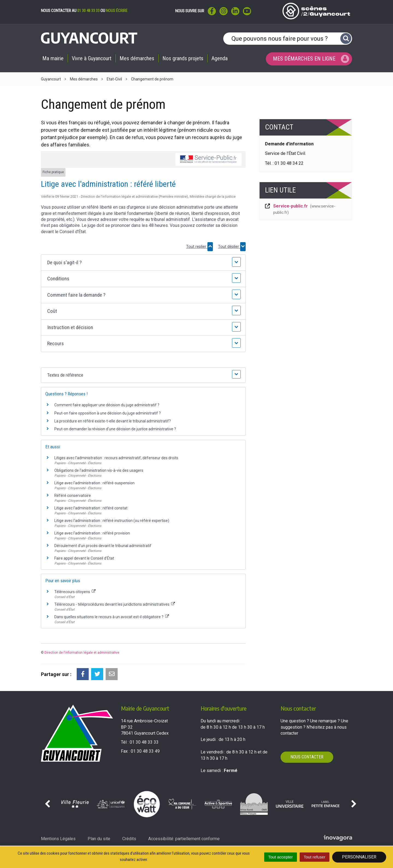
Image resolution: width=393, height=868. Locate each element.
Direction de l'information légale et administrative (82, 653)
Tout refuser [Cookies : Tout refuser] (315, 857)
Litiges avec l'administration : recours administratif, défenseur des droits (116, 458)
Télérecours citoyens (75, 592)
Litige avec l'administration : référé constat (91, 508)
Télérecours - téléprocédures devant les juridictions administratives (115, 604)
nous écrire (117, 11)
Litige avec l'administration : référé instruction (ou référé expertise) (112, 521)
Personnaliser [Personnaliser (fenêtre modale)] (359, 857)
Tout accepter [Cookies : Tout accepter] (281, 857)
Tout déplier (232, 247)
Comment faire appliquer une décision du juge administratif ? (107, 405)
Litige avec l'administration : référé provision (92, 533)
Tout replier (200, 247)
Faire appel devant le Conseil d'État (84, 558)
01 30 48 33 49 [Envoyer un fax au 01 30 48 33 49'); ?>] (145, 751)
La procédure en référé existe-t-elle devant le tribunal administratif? (113, 421)
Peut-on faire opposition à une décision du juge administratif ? (108, 413)
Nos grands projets (183, 58)
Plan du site (99, 839)
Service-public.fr (300, 209)
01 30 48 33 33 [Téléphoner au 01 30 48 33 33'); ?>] (144, 742)
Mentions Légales (58, 839)
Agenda (220, 58)
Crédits (129, 839)
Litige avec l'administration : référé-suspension (94, 483)
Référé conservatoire (73, 495)
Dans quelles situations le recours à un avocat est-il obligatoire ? (112, 617)
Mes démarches (137, 58)
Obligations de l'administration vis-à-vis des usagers (99, 470)
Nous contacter (307, 757)
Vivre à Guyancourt (92, 58)
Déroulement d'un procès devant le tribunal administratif (103, 546)
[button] (143, 263)
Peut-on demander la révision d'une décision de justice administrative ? (115, 429)
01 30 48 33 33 (88, 11)
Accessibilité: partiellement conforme (184, 839)
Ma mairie (53, 58)
